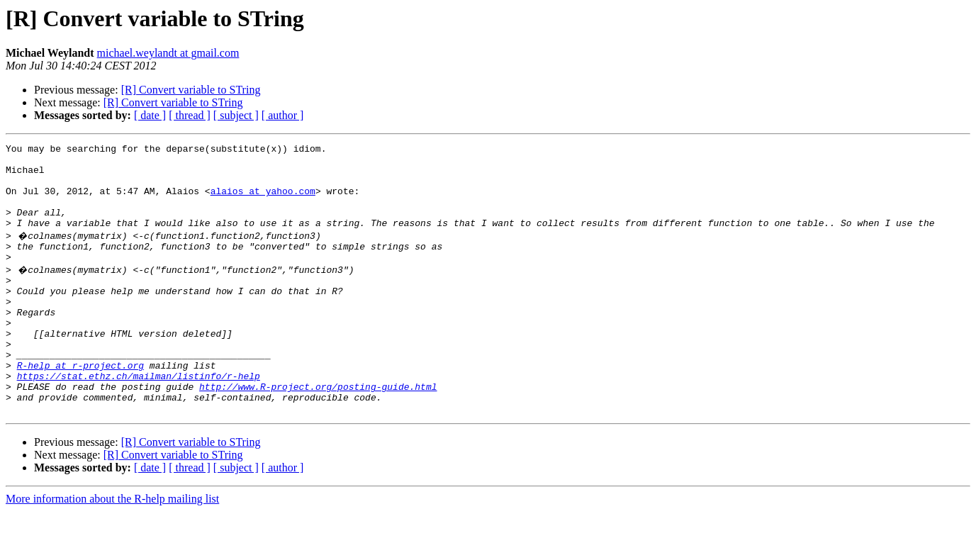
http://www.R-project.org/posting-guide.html (318, 431)
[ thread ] (190, 115)
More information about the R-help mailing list (112, 548)
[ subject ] (236, 115)
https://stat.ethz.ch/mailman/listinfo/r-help (139, 418)
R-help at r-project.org (80, 405)
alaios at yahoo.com (263, 201)
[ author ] (283, 115)
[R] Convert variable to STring (191, 90)
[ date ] (150, 115)
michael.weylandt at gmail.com (168, 53)
